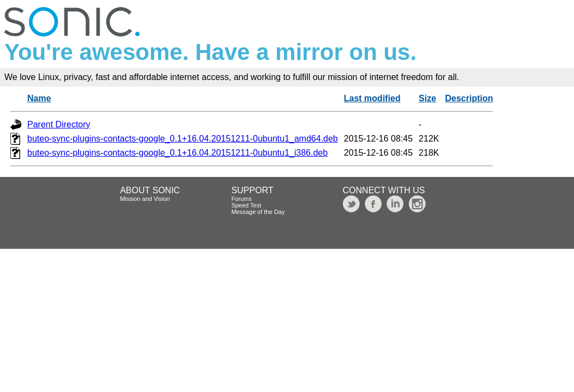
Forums (241, 199)
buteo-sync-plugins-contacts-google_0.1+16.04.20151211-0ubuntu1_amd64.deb (183, 139)
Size (427, 98)
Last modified (372, 98)
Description (469, 98)
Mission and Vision (145, 199)
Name (39, 98)
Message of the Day (258, 212)
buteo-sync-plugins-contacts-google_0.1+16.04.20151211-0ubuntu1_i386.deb (177, 153)
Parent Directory (59, 124)
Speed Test (246, 205)
